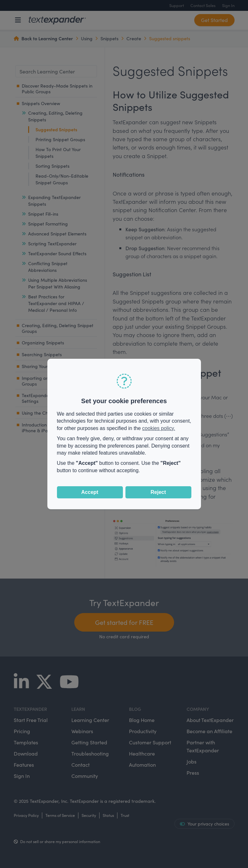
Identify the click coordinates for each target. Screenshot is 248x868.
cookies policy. (159, 428)
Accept (90, 492)
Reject (158, 492)
